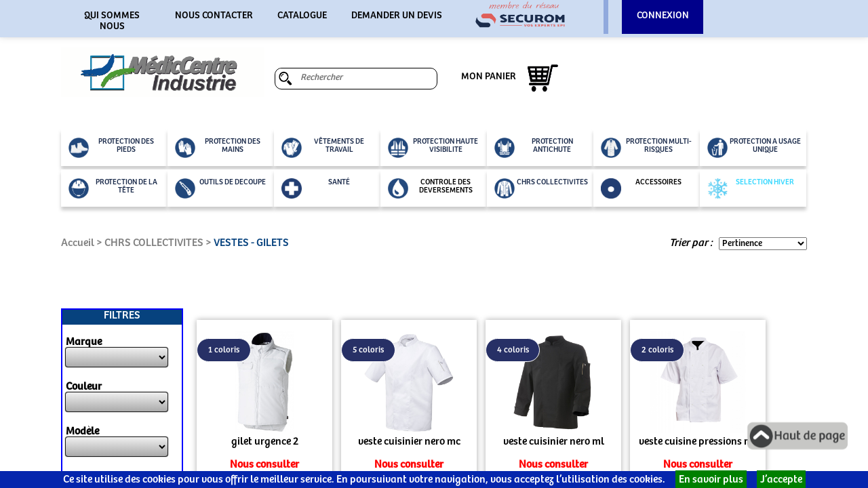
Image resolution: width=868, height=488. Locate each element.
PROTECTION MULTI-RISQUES (646, 148)
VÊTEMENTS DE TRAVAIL (323, 148)
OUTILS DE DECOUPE (220, 188)
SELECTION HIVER (751, 188)
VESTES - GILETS (251, 243)
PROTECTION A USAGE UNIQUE (754, 148)
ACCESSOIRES (641, 188)
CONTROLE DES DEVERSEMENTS (430, 188)
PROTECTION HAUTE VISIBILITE (433, 148)
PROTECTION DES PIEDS (111, 148)
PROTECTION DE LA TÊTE (113, 188)
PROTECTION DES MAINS (218, 148)
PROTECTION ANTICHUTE (534, 148)
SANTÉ (316, 188)
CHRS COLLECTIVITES (541, 188)
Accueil (78, 243)
